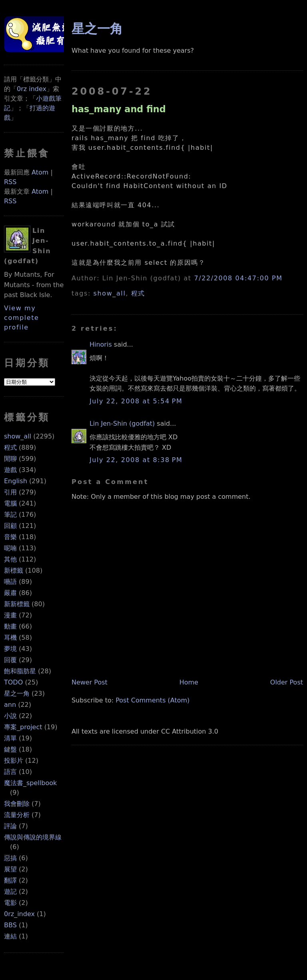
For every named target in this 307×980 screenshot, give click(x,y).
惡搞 (10, 858)
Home (189, 682)
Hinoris (101, 344)
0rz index (32, 89)
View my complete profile (22, 318)
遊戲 (10, 470)
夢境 (10, 649)
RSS (10, 182)
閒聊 (10, 459)
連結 (10, 936)
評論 (10, 826)
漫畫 (10, 615)
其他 (10, 559)
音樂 (10, 537)
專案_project (23, 727)
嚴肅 (10, 593)
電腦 (10, 503)
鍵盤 (10, 749)
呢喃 (10, 548)
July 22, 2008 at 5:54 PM (136, 401)
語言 (10, 772)
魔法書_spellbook (30, 783)
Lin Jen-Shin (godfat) (122, 424)
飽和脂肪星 (20, 671)
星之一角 (17, 693)
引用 (10, 492)
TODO (13, 682)
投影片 (14, 761)
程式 (10, 447)
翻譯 (10, 880)
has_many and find (119, 109)
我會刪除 (17, 804)
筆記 (10, 515)
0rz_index (19, 914)
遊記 (10, 892)
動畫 (10, 626)
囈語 (10, 582)
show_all (18, 436)
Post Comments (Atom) (153, 700)
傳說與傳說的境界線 (33, 837)
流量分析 (17, 815)
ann (10, 705)
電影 (10, 903)
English (16, 481)
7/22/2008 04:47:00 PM (238, 278)
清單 (10, 738)
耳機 (10, 638)
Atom (40, 172)
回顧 (10, 526)
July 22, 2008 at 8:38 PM (136, 460)
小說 (10, 716)
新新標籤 (17, 604)
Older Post (287, 682)
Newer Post (90, 682)
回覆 (10, 660)
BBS (10, 925)
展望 (10, 869)
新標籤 (14, 570)
